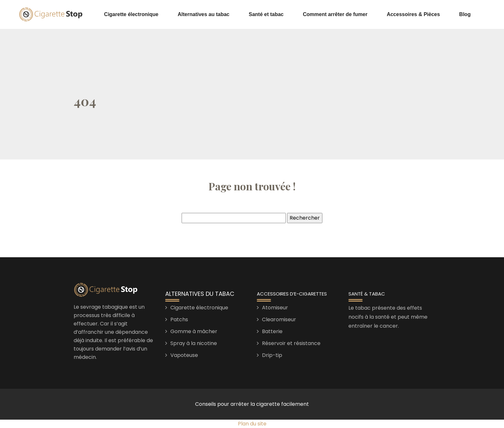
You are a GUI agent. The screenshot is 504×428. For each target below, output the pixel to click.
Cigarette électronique (131, 14)
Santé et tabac (266, 14)
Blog (465, 14)
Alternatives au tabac (204, 14)
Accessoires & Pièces (413, 14)
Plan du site (252, 424)
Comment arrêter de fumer (335, 14)
